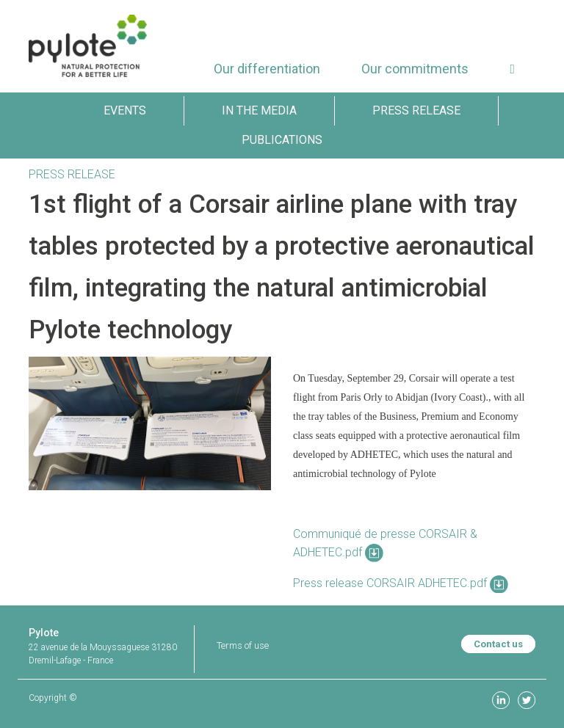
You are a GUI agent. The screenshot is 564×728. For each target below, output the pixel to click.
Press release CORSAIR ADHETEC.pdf (401, 583)
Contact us (498, 644)
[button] (512, 69)
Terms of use (243, 645)
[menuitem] (267, 69)
